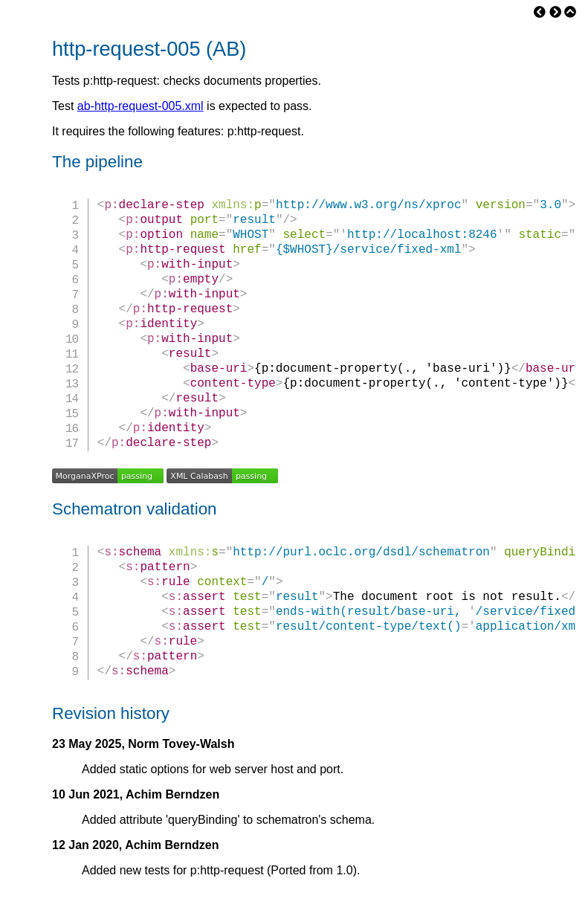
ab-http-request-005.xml (140, 106)
